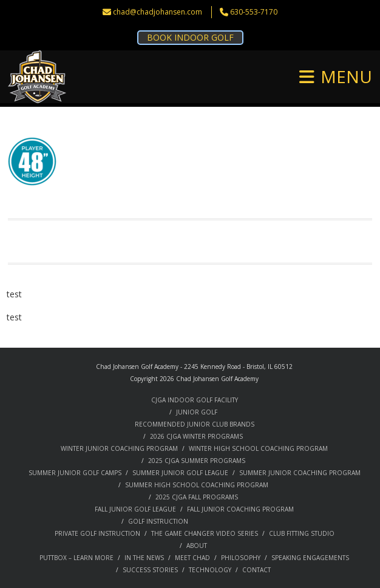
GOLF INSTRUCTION (158, 521)
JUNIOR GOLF (197, 412)
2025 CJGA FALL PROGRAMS (197, 497)
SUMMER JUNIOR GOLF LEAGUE (180, 473)
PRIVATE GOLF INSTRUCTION (97, 533)
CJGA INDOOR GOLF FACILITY (195, 400)
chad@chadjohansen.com (158, 12)
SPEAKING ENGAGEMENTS (310, 558)
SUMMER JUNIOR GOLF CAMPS (75, 473)
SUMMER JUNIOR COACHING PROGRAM (300, 473)
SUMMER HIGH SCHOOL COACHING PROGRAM (197, 485)
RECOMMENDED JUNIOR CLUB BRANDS (195, 424)
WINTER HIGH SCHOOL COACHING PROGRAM (258, 448)
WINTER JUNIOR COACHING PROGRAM (119, 448)
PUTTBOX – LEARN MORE (76, 558)
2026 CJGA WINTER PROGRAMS (196, 436)
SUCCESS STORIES (150, 570)
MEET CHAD (192, 558)
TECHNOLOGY (210, 570)
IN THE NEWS (144, 558)
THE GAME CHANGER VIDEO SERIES (205, 533)
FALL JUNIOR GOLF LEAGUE (135, 509)
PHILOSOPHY (241, 558)
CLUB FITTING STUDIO (302, 533)
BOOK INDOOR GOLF (190, 37)
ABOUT (197, 546)
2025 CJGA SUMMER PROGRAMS (197, 461)
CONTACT (256, 570)
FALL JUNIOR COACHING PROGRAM (240, 509)
